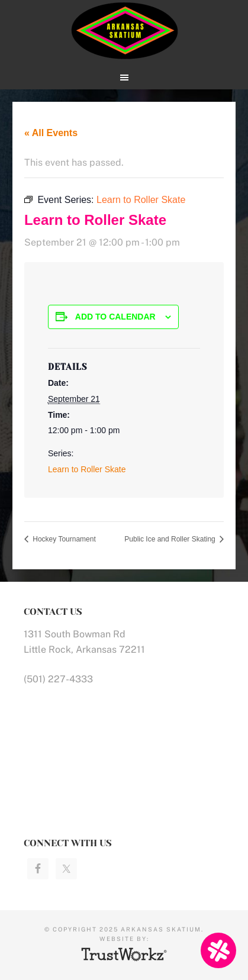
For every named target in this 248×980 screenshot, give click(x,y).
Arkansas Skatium (124, 31)
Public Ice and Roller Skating (171, 539)
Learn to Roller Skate (87, 469)
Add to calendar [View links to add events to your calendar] (115, 317)
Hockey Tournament (63, 539)
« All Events (51, 133)
